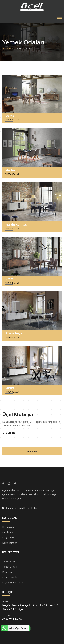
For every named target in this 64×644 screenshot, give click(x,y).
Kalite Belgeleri (10, 543)
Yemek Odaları (10, 567)
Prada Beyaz (14, 333)
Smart (10, 388)
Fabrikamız (8, 532)
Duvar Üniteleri (10, 572)
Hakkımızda (8, 527)
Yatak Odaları (9, 562)
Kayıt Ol (32, 451)
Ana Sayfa (8, 49)
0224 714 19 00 (12, 619)
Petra (9, 279)
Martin (10, 170)
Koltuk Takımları (10, 577)
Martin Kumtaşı (17, 225)
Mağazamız (8, 538)
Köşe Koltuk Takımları (13, 583)
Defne (10, 116)
